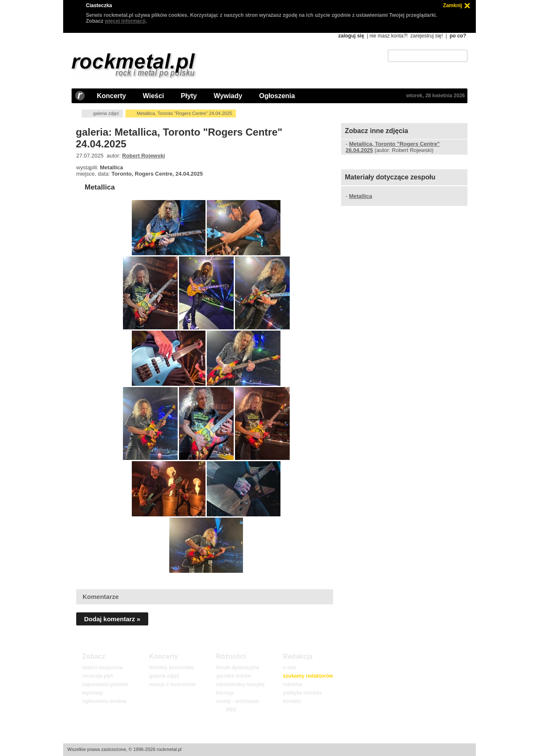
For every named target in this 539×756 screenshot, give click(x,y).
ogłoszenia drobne (104, 701)
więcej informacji (125, 21)
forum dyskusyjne (238, 668)
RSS (231, 710)
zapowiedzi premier (105, 684)
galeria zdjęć (106, 113)
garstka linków (233, 676)
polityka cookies (303, 693)
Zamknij (452, 5)
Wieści (153, 96)
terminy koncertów (172, 668)
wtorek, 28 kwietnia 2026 (436, 96)
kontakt (292, 701)
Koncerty (111, 96)
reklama (292, 684)
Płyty (189, 96)
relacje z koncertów (172, 684)
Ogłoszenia (277, 96)
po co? (458, 36)
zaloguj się (351, 36)
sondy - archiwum (237, 701)
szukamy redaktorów (308, 676)
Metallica (100, 187)
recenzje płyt (97, 676)
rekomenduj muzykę (240, 684)
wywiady (92, 693)
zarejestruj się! (426, 36)
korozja (225, 693)
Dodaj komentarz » (112, 619)
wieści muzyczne (103, 668)
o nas (290, 668)
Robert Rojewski (144, 156)
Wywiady (228, 96)
